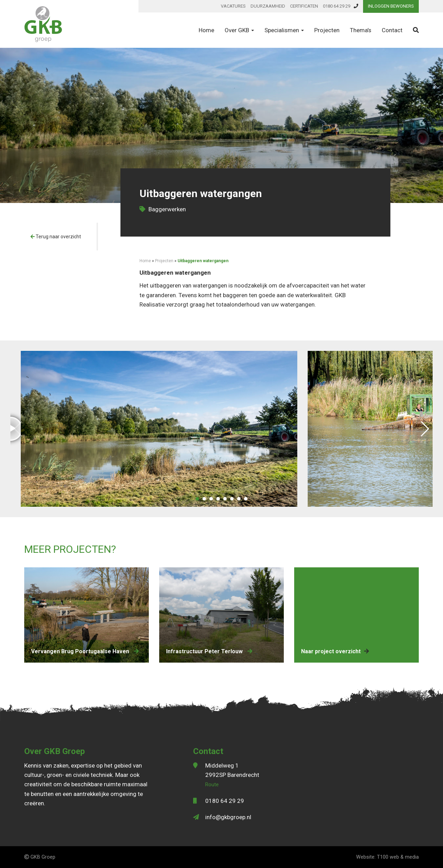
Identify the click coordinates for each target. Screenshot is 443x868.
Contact (392, 30)
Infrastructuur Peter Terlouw (209, 651)
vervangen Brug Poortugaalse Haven (85, 651)
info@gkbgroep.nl (228, 817)
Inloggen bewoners (391, 6)
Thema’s (361, 30)
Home (206, 30)
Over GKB (239, 30)
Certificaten (304, 6)
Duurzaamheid (268, 6)
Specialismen (284, 30)
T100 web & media (398, 857)
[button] (197, 499)
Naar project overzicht (335, 651)
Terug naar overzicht (56, 237)
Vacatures (233, 6)
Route (212, 785)
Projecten (327, 30)
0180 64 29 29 (341, 6)
